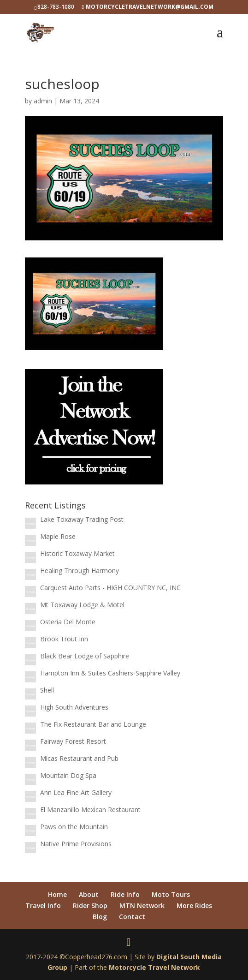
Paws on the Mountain (74, 827)
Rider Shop (90, 905)
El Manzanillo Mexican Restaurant (90, 810)
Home (57, 894)
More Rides (194, 905)
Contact (132, 917)
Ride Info (125, 894)
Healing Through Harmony (80, 571)
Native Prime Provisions (76, 844)
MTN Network (142, 905)
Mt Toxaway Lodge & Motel (82, 605)
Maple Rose (58, 536)
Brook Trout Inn (64, 639)
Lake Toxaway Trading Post (82, 519)
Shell (47, 690)
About (89, 894)
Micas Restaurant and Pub (79, 758)
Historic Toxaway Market (77, 553)
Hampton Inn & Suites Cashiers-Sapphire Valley (110, 673)
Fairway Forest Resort (73, 741)
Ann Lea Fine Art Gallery (76, 792)
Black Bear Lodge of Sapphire (85, 656)
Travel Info (43, 905)
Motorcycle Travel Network (154, 967)
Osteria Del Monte (68, 622)
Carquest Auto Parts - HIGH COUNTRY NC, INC (110, 588)
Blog (100, 917)
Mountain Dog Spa (68, 775)
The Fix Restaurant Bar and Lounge (93, 724)
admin (43, 101)
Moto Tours (171, 894)
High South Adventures (74, 707)
